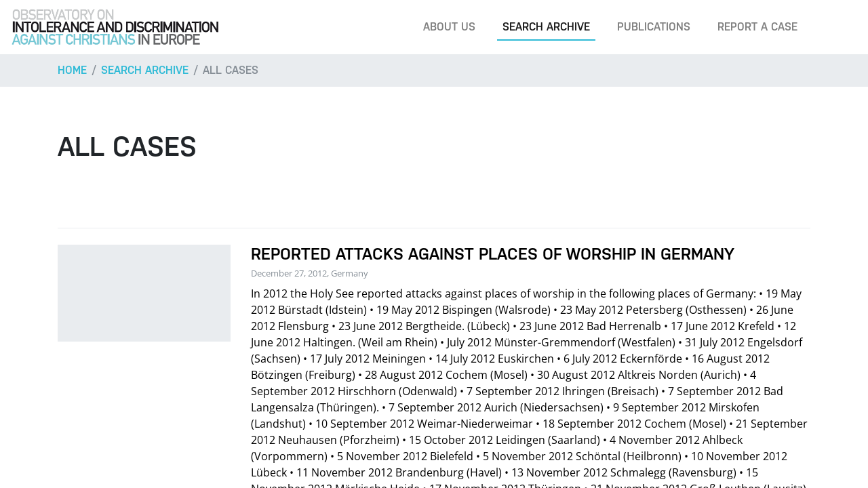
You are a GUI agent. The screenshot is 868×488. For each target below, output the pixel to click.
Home (72, 70)
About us (449, 27)
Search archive (546, 27)
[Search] (837, 27)
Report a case (757, 27)
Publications (654, 27)
